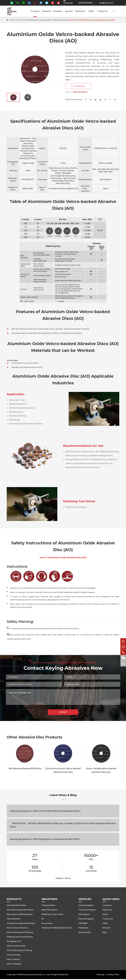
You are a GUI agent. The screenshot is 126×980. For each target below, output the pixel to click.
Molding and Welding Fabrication (57, 928)
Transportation (48, 905)
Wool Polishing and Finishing (20, 932)
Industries (46, 11)
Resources (80, 11)
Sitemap (100, 975)
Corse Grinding (14, 955)
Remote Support (86, 919)
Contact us (78, 86)
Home (12, 20)
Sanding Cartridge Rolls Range (21, 923)
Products (35, 11)
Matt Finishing (13, 959)
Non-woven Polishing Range (20, 914)
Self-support (84, 914)
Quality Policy (85, 932)
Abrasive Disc (60, 20)
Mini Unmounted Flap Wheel (20, 910)
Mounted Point (14, 919)
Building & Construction (52, 914)
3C (43, 919)
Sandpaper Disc (14, 941)
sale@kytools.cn (106, 3)
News (91, 11)
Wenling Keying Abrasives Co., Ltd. (34, 975)
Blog (105, 932)
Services (69, 11)
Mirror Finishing (14, 964)
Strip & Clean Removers (18, 928)
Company (58, 11)
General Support (86, 905)
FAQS (105, 923)
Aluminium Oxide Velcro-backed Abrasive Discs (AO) (91, 20)
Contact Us (102, 11)
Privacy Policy (113, 975)
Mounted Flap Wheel (16, 905)
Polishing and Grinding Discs (39, 20)
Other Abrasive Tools (16, 946)
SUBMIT (63, 712)
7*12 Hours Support (87, 910)
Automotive (47, 923)
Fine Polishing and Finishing (20, 950)
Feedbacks (84, 928)
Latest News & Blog (63, 796)
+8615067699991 (85, 3)
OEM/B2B (83, 923)
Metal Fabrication (50, 910)
